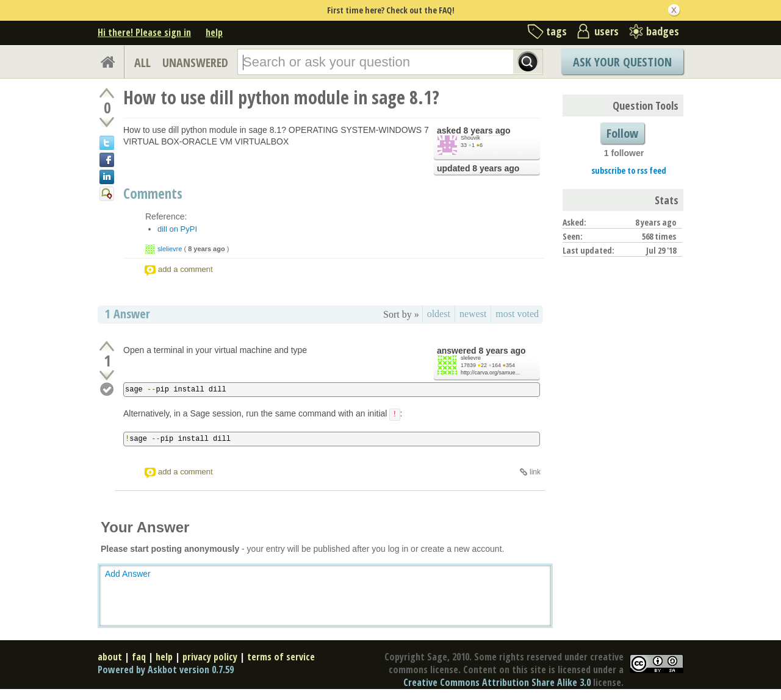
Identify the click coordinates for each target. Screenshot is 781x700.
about (110, 657)
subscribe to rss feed (629, 170)
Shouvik (470, 138)
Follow (622, 133)
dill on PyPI (177, 229)
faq (139, 657)
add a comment (185, 269)
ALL (142, 62)
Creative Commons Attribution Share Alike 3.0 (497, 682)
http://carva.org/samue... (490, 373)
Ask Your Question (622, 62)
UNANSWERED (195, 62)
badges (663, 31)
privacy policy (210, 657)
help (214, 32)
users (606, 31)
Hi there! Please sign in (144, 32)
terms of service (281, 657)
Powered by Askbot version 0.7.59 (166, 670)
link (535, 472)
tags (556, 31)
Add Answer (128, 574)
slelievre (170, 249)
